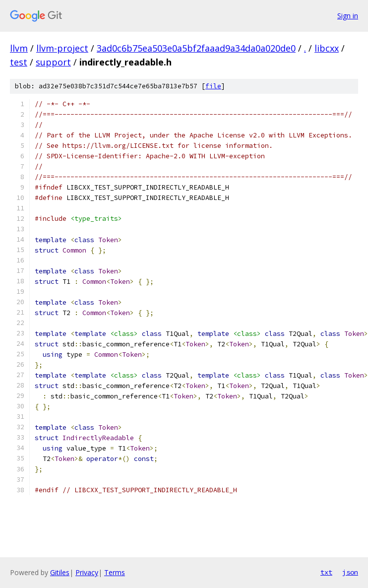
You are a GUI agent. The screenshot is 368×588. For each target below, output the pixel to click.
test (19, 62)
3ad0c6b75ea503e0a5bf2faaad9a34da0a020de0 (196, 48)
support (53, 62)
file (213, 86)
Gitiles (60, 572)
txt (326, 572)
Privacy (87, 572)
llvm (19, 48)
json (350, 572)
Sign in (348, 16)
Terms (115, 572)
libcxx (327, 48)
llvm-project (62, 48)
